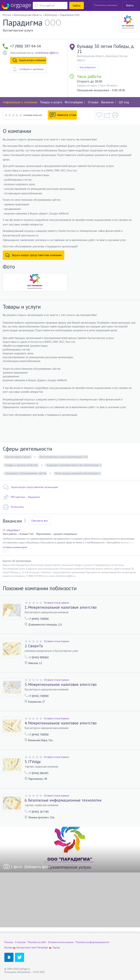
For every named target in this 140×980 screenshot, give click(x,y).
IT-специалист (11, 530)
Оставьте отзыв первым (57, 603)
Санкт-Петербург (39, 948)
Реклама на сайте (37, 942)
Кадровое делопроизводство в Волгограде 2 (74, 465)
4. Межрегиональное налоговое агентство (61, 723)
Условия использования (61, 942)
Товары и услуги (51, 102)
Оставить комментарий (15, 547)
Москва (8, 948)
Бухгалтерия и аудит (18, 457)
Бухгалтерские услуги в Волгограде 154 (64, 457)
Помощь (9, 942)
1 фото (16, 867)
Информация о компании (20, 102)
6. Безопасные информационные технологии (63, 800)
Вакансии (109, 102)
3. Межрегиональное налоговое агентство (61, 685)
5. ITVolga (33, 762)
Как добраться (88, 67)
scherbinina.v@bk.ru (47, 53)
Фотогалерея (75, 102)
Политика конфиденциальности (92, 942)
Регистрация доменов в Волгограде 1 (78, 473)
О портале (20, 942)
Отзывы (93, 102)
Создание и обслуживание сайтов (26, 473)
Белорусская (23, 948)
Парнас (56, 948)
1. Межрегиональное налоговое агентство (61, 607)
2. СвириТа (34, 646)
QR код (124, 102)
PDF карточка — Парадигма (21, 497)
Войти (130, 5)
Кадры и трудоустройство (22, 465)
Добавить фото (37, 867)
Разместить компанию (106, 5)
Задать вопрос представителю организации (30, 487)
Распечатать (13, 507)
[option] (70, 850)
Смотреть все (40, 521)
